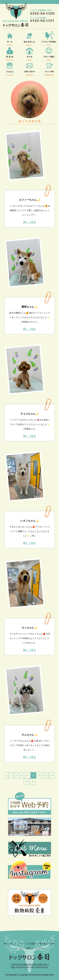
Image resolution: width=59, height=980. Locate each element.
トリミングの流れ (28, 944)
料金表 (43, 944)
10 (27, 775)
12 (40, 775)
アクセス (39, 948)
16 (33, 782)
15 (26, 782)
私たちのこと (10, 944)
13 (46, 775)
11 (33, 775)
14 (52, 775)
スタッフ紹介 (25, 948)
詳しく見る (29, 222)
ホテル (52, 944)
